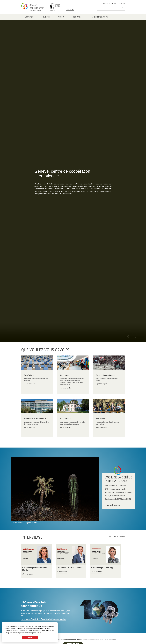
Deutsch (122, 3)
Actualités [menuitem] (29, 17)
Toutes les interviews (119, 536)
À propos (71, 9)
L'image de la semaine (114, 505)
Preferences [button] (37, 633)
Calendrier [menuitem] (47, 17)
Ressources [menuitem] (77, 17)
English (106, 3)
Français (114, 3)
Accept (30, 637)
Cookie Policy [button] (45, 631)
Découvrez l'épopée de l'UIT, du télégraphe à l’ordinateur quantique (45, 619)
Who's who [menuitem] (62, 17)
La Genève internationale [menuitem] (100, 17)
